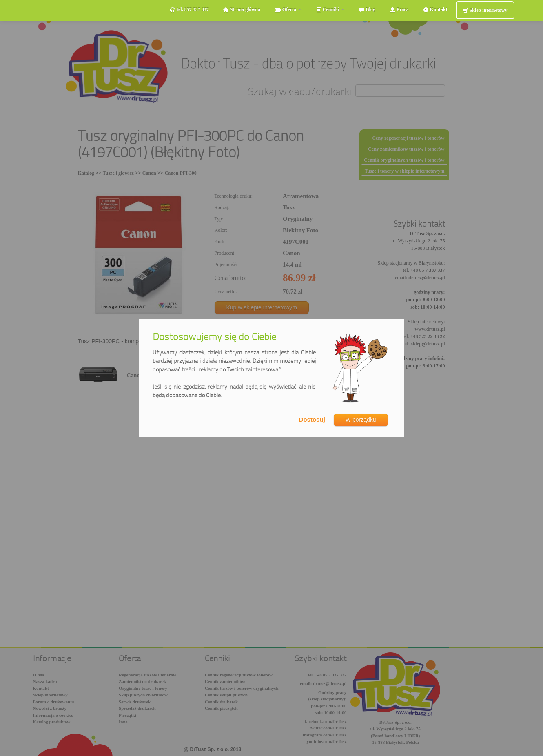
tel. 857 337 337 (189, 10)
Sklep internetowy (485, 10)
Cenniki (330, 10)
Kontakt (435, 10)
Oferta (288, 10)
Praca (399, 10)
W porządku (361, 420)
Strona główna (242, 10)
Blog (367, 10)
